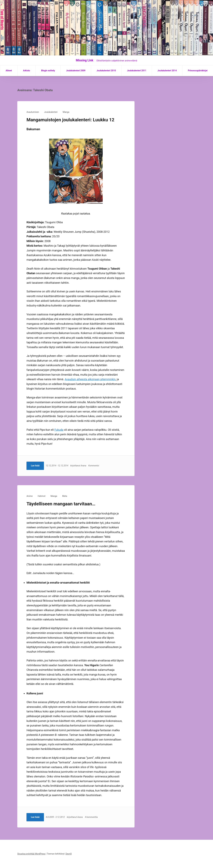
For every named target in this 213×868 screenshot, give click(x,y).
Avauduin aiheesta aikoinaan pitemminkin (90, 379)
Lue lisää (35, 466)
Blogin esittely (48, 71)
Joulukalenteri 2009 (76, 71)
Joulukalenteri (51, 112)
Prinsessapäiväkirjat (198, 71)
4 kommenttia (92, 817)
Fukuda (59, 430)
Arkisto (27, 71)
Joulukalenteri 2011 (137, 71)
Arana (84, 466)
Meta (65, 496)
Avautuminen (33, 112)
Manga (66, 112)
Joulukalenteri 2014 (167, 71)
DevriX (69, 854)
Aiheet (9, 71)
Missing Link (85, 60)
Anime (30, 496)
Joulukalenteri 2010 (106, 71)
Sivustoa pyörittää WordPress (31, 854)
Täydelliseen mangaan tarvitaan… (61, 504)
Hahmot (42, 496)
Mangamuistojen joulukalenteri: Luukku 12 (70, 120)
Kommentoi (94, 466)
